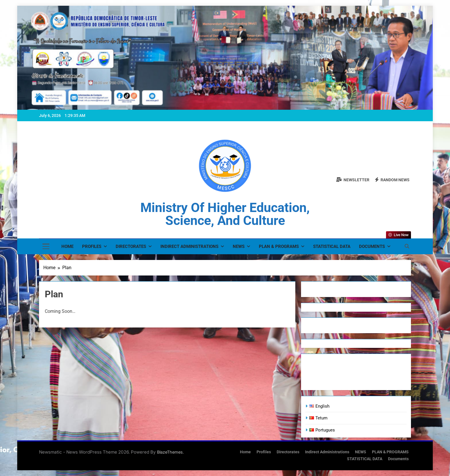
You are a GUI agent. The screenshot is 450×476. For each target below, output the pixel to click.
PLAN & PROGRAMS (279, 246)
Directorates (131, 246)
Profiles (92, 246)
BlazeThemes (170, 452)
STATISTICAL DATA (332, 246)
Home (67, 246)
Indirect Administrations (189, 246)
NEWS (239, 246)
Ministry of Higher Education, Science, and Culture (225, 214)
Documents (372, 246)
